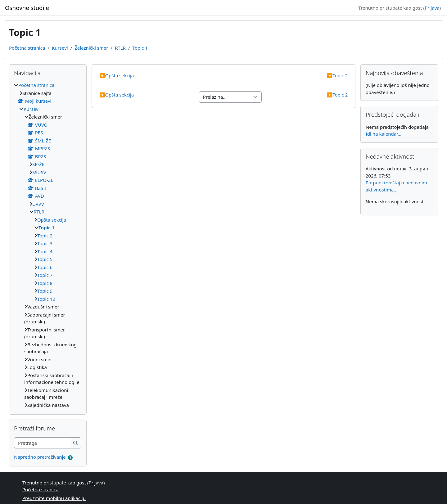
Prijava (432, 8)
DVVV (38, 204)
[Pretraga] (42, 443)
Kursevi (60, 48)
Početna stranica (27, 48)
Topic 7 (45, 275)
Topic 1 (140, 48)
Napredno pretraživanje (40, 457)
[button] (70, 458)
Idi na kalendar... (384, 134)
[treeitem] (48, 245)
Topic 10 (46, 299)
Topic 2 (337, 75)
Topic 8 (45, 283)
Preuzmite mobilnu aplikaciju (54, 498)
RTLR (120, 48)
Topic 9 (45, 291)
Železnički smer (91, 48)
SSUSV (39, 172)
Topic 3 (45, 243)
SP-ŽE (38, 164)
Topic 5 (45, 259)
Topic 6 (45, 267)
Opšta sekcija (117, 75)
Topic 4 (45, 251)
